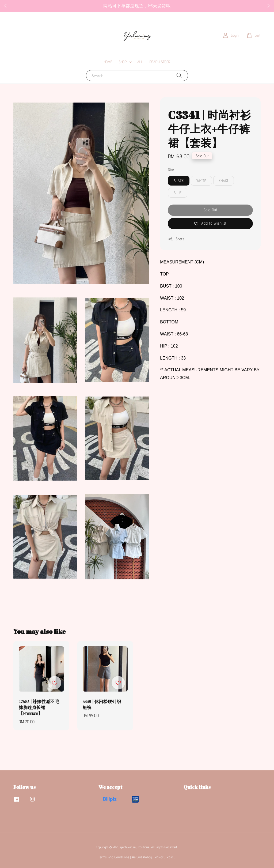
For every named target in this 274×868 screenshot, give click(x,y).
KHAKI (224, 181)
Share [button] (176, 239)
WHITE (201, 181)
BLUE (178, 193)
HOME (108, 62)
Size (171, 169)
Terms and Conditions (114, 857)
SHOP (123, 62)
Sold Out (210, 210)
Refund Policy (142, 857)
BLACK (179, 181)
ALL (140, 62)
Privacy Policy (165, 857)
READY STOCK (160, 62)
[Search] (179, 75)
